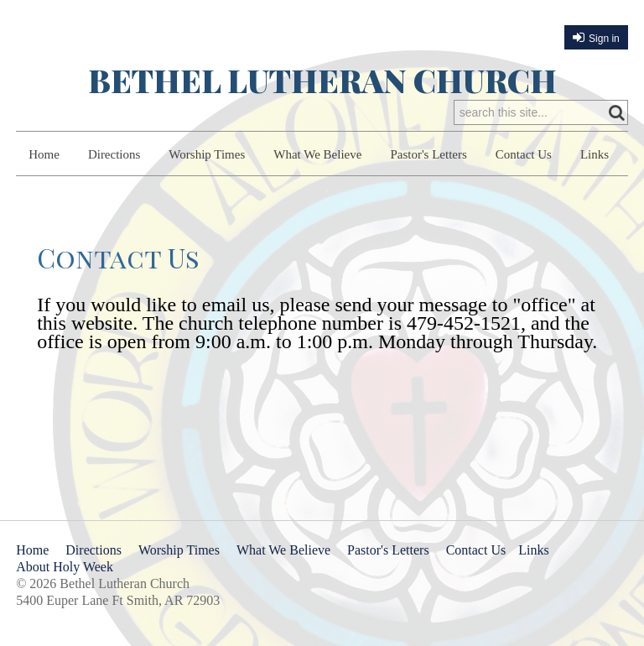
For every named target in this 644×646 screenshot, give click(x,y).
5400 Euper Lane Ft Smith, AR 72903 (118, 600)
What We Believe (317, 154)
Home (44, 154)
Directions (114, 154)
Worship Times (207, 154)
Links (595, 154)
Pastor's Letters (428, 154)
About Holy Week (65, 567)
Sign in (604, 39)
